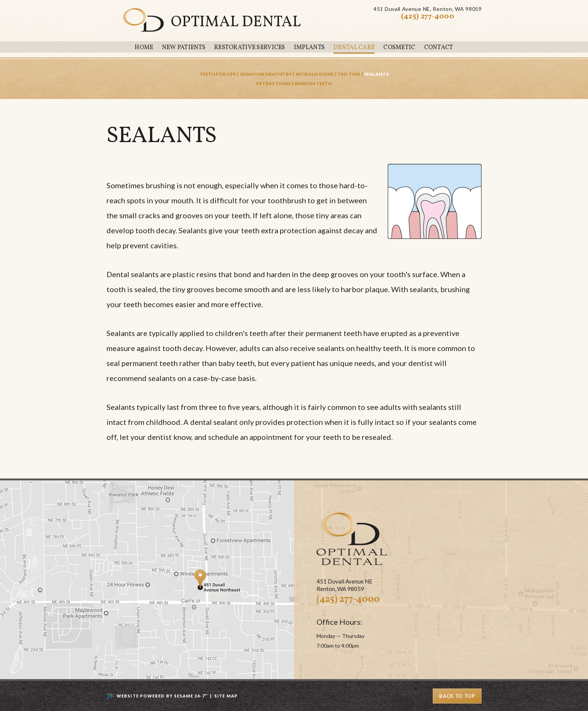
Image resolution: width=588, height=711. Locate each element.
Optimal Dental (236, 22)
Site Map (226, 696)
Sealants (376, 74)
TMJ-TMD (349, 74)
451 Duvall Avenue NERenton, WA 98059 (427, 9)
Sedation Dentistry (266, 74)
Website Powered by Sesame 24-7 (162, 696)
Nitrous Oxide (315, 74)
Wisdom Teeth (313, 83)
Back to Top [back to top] (457, 696)
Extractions (273, 83)
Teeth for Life (218, 74)
